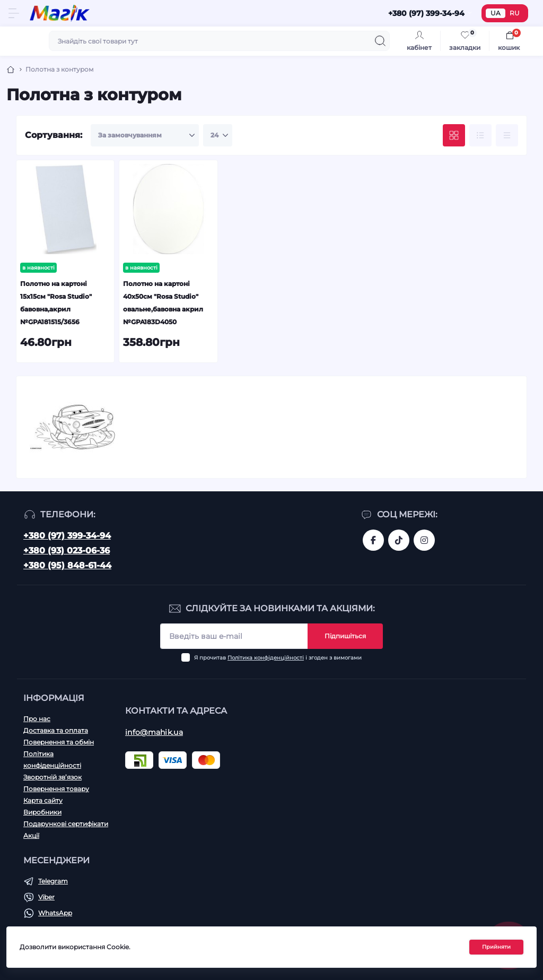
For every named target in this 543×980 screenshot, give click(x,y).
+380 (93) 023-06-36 (67, 550)
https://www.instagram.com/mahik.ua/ (424, 540)
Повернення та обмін (59, 742)
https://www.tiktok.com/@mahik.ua (399, 540)
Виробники (42, 812)
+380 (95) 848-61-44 (67, 565)
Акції (31, 835)
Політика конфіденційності (266, 658)
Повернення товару (56, 789)
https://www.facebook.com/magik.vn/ (373, 540)
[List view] (480, 135)
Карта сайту (43, 800)
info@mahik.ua (154, 732)
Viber (46, 897)
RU (515, 13)
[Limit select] (218, 135)
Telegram (53, 881)
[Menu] (14, 13)
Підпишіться (345, 636)
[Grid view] (454, 135)
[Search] (380, 41)
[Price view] (507, 135)
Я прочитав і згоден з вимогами (278, 658)
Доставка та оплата (56, 730)
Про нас (37, 719)
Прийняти (496, 947)
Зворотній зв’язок (52, 777)
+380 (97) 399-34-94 (67, 536)
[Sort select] (145, 135)
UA (496, 13)
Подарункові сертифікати (66, 824)
